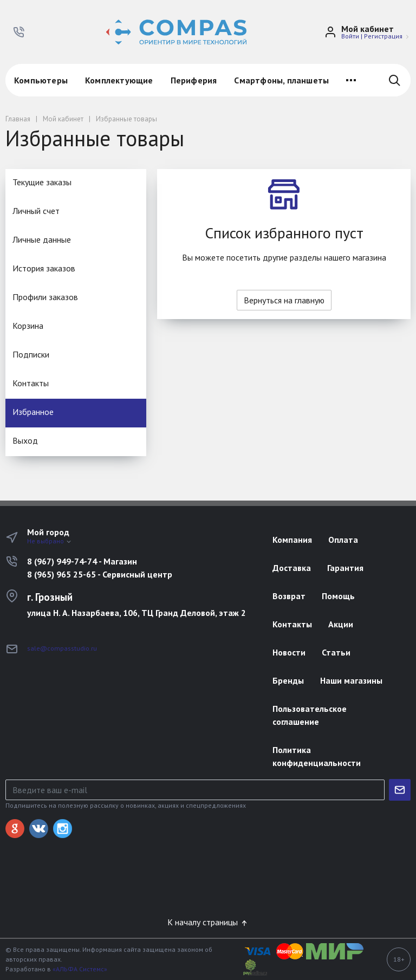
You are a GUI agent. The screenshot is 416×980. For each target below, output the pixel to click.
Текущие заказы (42, 182)
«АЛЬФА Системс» (80, 969)
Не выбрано (50, 541)
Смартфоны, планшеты (281, 80)
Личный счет (36, 211)
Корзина (28, 326)
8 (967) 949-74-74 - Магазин (82, 561)
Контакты (31, 383)
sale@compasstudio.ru (62, 648)
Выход (25, 440)
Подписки (31, 354)
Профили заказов (45, 297)
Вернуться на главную (284, 300)
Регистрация (383, 36)
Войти (350, 36)
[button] (19, 32)
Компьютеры (41, 80)
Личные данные (42, 239)
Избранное (33, 412)
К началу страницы (208, 922)
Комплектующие (119, 80)
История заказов (44, 268)
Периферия (194, 80)
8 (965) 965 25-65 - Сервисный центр (100, 574)
